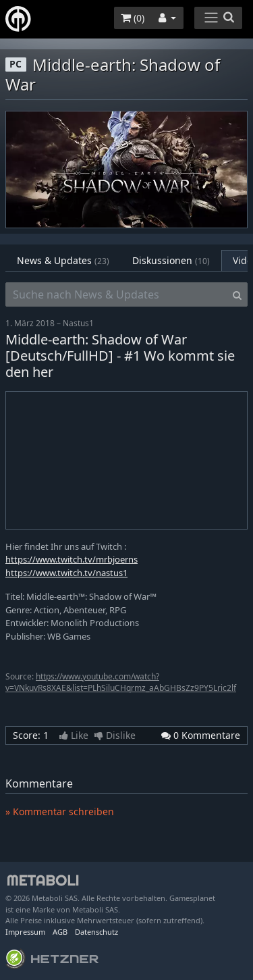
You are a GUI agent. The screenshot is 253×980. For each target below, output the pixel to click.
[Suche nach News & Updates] (116, 294)
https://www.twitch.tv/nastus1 (66, 573)
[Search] (237, 294)
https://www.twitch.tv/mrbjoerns (72, 559)
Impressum (25, 932)
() (133, 18)
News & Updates (63, 260)
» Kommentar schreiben (60, 811)
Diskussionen (171, 260)
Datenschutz (96, 932)
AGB (60, 932)
